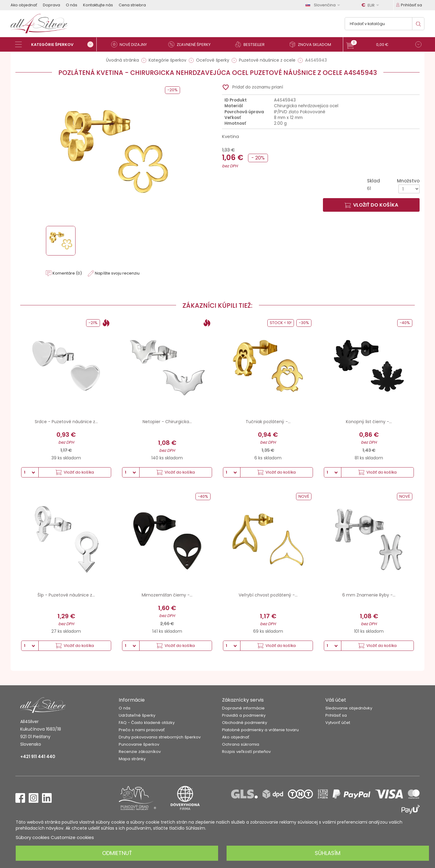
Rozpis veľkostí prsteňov (246, 752)
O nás (72, 5)
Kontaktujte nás (98, 5)
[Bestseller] (252, 44)
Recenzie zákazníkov (140, 752)
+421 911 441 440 (38, 757)
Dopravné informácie (243, 708)
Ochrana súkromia (241, 744)
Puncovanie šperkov (139, 744)
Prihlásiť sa (336, 715)
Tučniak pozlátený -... (268, 422)
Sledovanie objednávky (349, 708)
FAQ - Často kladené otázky (147, 723)
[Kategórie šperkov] (56, 44)
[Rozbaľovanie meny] (371, 5)
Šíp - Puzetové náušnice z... (66, 595)
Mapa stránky (132, 759)
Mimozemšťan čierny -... (167, 595)
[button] (384, 45)
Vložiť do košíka (371, 205)
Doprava (52, 5)
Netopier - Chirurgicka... (167, 422)
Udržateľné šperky (137, 715)
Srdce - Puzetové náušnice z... (66, 422)
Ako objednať (24, 5)
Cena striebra (132, 5)
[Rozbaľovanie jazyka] (324, 5)
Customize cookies (72, 837)
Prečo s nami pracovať (142, 730)
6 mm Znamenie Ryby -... (369, 595)
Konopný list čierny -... (369, 422)
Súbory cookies (33, 837)
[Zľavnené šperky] (192, 44)
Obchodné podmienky (245, 723)
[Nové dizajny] (131, 44)
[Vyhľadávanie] (385, 24)
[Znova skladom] (313, 44)
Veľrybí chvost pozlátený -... (268, 595)
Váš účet (336, 700)
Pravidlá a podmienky (244, 715)
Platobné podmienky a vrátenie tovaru (260, 730)
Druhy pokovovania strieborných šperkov (160, 737)
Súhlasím (328, 853)
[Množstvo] (409, 189)
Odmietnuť (117, 853)
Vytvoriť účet (338, 723)
